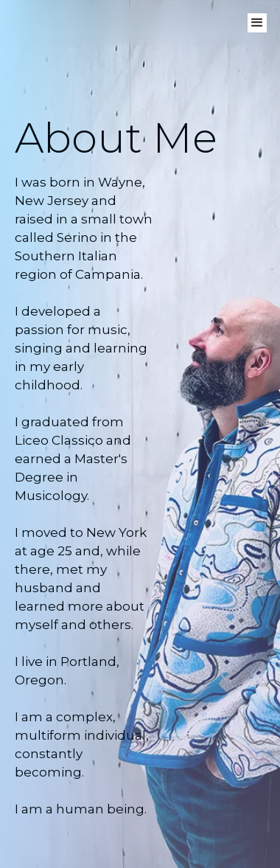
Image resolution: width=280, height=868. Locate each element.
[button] (257, 23)
